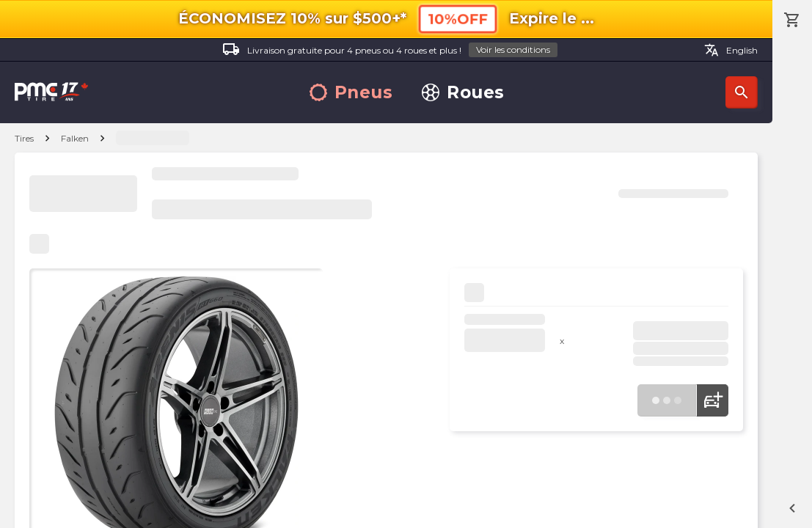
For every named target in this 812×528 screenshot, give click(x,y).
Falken (75, 138)
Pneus (351, 93)
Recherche (742, 92)
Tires (24, 138)
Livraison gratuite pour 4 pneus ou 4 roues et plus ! (390, 50)
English (731, 50)
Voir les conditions (513, 49)
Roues (463, 93)
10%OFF (458, 19)
